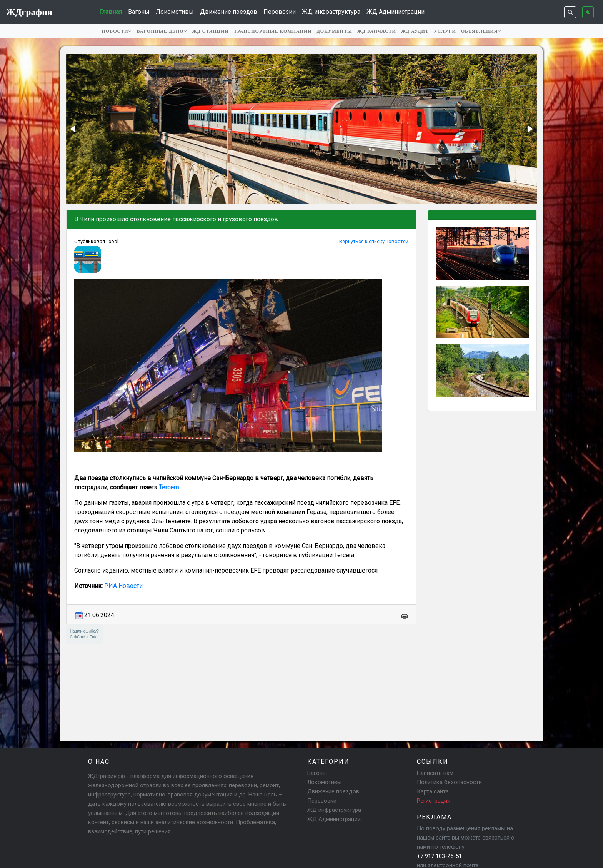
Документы (335, 31)
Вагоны (139, 12)
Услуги (445, 31)
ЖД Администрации (396, 12)
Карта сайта (433, 791)
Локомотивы (175, 12)
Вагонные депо (162, 31)
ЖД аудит (415, 31)
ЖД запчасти (377, 31)
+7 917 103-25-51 (439, 856)
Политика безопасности (449, 782)
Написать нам (435, 773)
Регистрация (434, 801)
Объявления (481, 31)
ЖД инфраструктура (331, 12)
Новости (117, 31)
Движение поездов (229, 12)
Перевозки (280, 12)
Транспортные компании (273, 31)
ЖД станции (211, 31)
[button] (73, 129)
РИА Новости (123, 586)
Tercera (169, 487)
